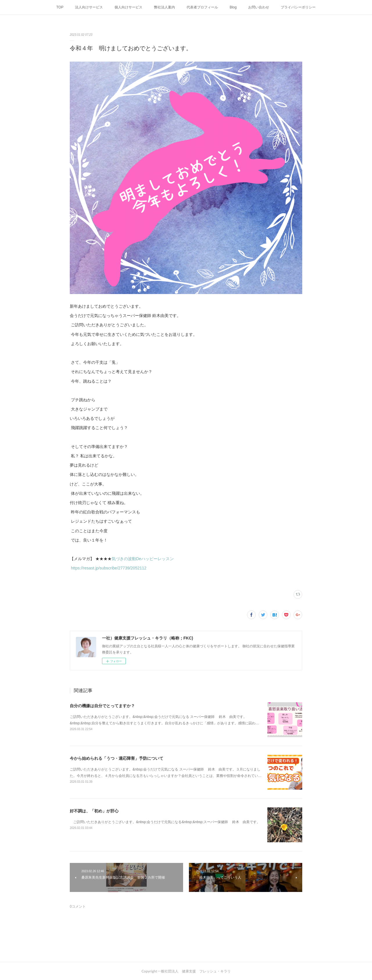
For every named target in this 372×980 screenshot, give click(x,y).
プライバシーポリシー (298, 7)
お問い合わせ (259, 7)
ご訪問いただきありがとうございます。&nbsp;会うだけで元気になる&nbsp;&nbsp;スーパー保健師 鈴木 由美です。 (165, 822)
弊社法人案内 (164, 7)
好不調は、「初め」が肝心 (96, 811)
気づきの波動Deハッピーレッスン (143, 559)
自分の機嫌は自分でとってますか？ (102, 706)
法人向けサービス (89, 7)
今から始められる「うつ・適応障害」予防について (117, 758)
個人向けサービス (128, 7)
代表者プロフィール (202, 7)
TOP (60, 7)
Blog (233, 7)
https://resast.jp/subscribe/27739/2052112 (109, 568)
